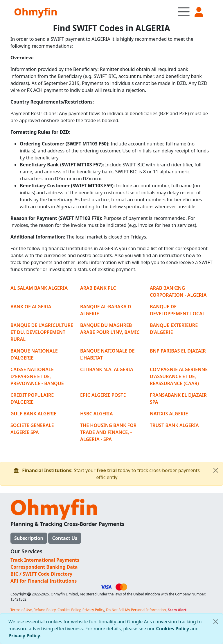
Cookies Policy (173, 629)
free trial (107, 470)
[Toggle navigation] (184, 12)
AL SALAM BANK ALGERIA (39, 288)
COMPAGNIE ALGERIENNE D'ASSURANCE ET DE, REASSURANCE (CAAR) (179, 376)
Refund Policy (45, 610)
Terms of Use (21, 610)
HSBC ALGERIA (96, 414)
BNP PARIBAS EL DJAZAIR (178, 351)
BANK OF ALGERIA (31, 307)
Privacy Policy (24, 636)
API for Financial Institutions (44, 581)
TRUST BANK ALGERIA (174, 425)
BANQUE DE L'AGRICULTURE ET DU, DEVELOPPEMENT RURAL (42, 332)
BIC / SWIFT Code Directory (41, 574)
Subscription (29, 538)
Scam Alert (177, 610)
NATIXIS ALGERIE (169, 414)
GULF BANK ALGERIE (33, 414)
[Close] (216, 622)
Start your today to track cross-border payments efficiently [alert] (118, 471)
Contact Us (65, 538)
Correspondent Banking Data (44, 567)
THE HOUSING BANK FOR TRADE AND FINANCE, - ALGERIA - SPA (108, 432)
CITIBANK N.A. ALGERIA (107, 369)
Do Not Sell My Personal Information (136, 610)
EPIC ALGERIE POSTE (103, 395)
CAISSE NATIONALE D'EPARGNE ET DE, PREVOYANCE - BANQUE (37, 376)
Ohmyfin (36, 12)
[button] (199, 12)
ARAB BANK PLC (98, 288)
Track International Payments (45, 560)
